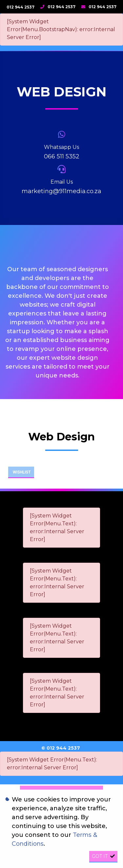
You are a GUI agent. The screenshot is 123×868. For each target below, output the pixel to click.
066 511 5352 (62, 156)
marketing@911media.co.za (61, 191)
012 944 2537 (20, 7)
